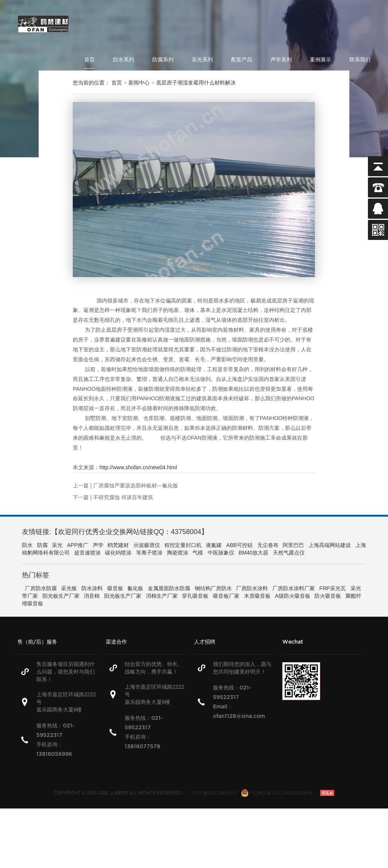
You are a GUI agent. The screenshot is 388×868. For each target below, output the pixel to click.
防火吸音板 (328, 596)
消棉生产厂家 (162, 596)
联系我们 (360, 60)
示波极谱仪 (147, 545)
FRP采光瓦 (333, 588)
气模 (198, 553)
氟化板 (135, 588)
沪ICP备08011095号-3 (213, 793)
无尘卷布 (268, 545)
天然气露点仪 (289, 553)
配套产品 (242, 60)
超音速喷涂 (88, 553)
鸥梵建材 (118, 545)
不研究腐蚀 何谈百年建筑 (123, 497)
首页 (89, 60)
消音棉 (92, 596)
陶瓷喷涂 (178, 553)
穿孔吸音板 (195, 596)
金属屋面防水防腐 (169, 588)
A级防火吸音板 (292, 596)
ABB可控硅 (239, 545)
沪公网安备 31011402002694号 (277, 793)
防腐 (42, 545)
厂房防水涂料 (252, 588)
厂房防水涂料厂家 (294, 588)
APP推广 (78, 545)
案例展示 (321, 60)
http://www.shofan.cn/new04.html (138, 467)
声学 (98, 545)
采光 (57, 545)
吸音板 (115, 588)
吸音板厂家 (226, 596)
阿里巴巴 (293, 545)
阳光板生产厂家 (61, 596)
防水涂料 (92, 588)
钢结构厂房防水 (213, 588)
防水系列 (124, 60)
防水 (27, 545)
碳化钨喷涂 (118, 553)
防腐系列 (163, 60)
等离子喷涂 (149, 553)
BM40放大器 (254, 553)
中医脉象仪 (221, 553)
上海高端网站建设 (330, 545)
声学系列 (281, 60)
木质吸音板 (257, 596)
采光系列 (202, 60)
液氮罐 (214, 545)
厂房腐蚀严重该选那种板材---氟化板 (136, 486)
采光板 (69, 588)
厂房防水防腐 (41, 588)
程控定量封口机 (183, 545)
